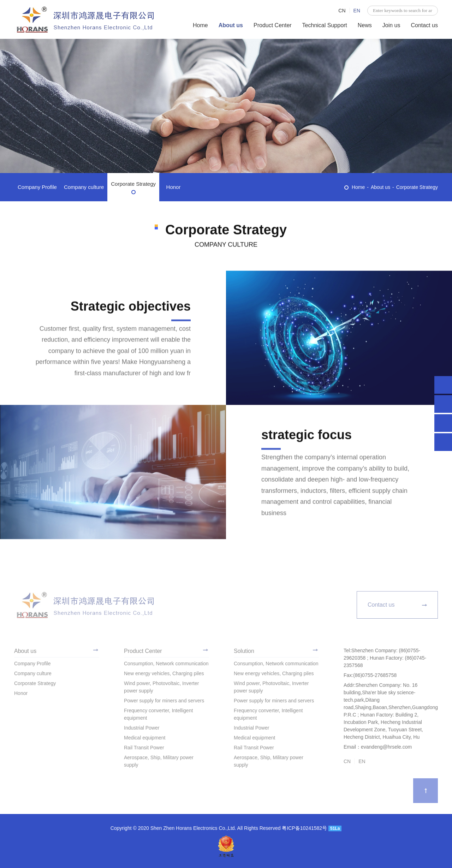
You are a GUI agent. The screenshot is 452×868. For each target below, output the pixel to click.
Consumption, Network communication (166, 666)
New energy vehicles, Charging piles (164, 676)
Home (200, 25)
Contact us (424, 25)
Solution (244, 653)
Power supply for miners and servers (164, 703)
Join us (391, 25)
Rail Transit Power (144, 750)
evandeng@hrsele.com (443, 423)
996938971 (443, 404)
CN (342, 11)
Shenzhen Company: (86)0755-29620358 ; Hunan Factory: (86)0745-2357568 (443, 385)
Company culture (84, 187)
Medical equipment (145, 740)
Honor (174, 187)
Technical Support (325, 25)
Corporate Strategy (133, 184)
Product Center (273, 25)
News (365, 25)
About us (231, 25)
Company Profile (37, 187)
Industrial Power (142, 730)
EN (357, 11)
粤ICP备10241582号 (304, 828)
